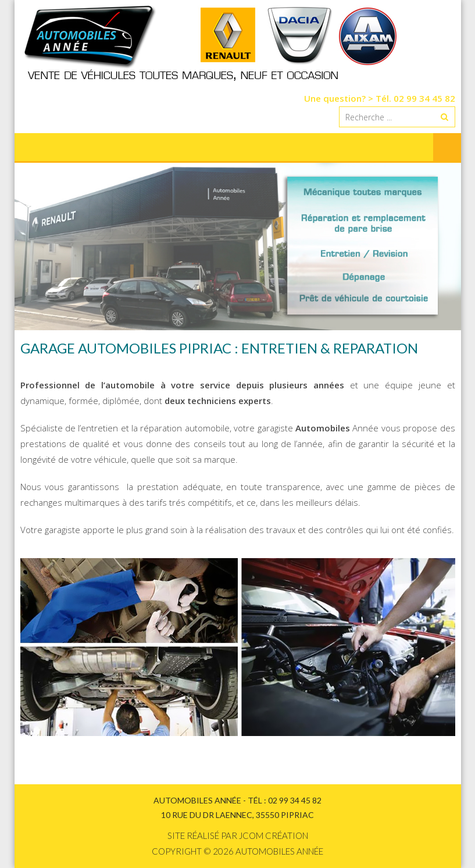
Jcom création (274, 835)
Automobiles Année (279, 851)
